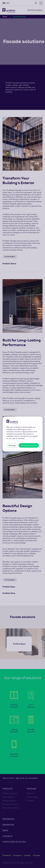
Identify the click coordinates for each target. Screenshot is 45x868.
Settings (12, 445)
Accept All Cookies (29, 445)
